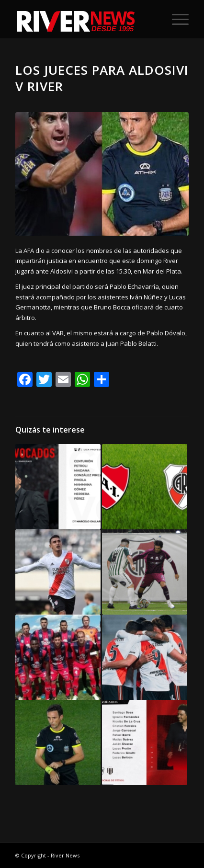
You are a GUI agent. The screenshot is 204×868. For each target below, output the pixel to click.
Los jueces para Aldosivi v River (102, 78)
